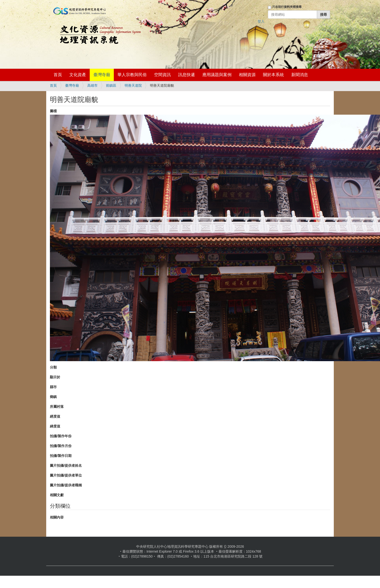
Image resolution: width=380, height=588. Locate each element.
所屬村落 (57, 407)
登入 (261, 21)
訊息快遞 (187, 75)
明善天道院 (133, 85)
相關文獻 (57, 495)
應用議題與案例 (217, 75)
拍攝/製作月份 (61, 446)
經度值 (55, 416)
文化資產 (78, 75)
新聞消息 (300, 75)
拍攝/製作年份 (61, 436)
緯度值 (55, 426)
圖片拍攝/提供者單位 (66, 475)
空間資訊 (162, 75)
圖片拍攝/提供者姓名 (66, 465)
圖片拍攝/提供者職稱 (66, 485)
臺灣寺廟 (102, 75)
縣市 (53, 387)
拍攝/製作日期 (61, 456)
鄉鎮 (53, 397)
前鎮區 (111, 85)
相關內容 (57, 517)
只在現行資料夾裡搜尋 (287, 7)
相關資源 (247, 75)
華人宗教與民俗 (132, 75)
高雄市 (92, 85)
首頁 (58, 75)
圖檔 (53, 111)
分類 (53, 367)
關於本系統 (273, 75)
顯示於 (55, 377)
